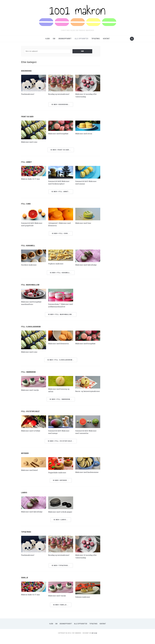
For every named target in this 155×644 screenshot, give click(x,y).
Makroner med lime (84, 223)
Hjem (47, 39)
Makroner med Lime (30, 142)
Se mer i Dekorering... (61, 104)
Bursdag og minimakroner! (60, 94)
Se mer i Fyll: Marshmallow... (61, 314)
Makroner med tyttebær (32, 433)
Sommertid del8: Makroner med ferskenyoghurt (60, 182)
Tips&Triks (96, 39)
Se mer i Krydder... (61, 485)
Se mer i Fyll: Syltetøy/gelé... (61, 443)
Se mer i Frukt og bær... (61, 150)
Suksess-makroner (84, 604)
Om (54, 39)
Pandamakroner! (29, 94)
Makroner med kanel (30, 472)
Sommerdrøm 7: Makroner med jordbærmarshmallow (60, 305)
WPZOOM (94, 640)
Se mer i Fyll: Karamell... (61, 273)
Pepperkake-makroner (58, 475)
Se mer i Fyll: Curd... (61, 233)
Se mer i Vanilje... (61, 612)
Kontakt (106, 39)
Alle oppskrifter (81, 39)
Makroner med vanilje (31, 390)
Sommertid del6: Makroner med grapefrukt (33, 224)
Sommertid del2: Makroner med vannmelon (87, 434)
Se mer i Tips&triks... (61, 572)
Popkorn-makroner (57, 264)
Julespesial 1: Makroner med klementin (59, 224)
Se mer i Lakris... (61, 527)
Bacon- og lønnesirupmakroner (85, 392)
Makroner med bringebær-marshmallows (33, 303)
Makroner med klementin (60, 343)
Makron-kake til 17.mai (31, 179)
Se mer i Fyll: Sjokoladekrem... (61, 360)
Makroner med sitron (85, 134)
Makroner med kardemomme (82, 476)
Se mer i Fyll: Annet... (61, 192)
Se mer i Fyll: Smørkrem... (61, 402)
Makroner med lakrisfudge (87, 265)
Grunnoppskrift (65, 39)
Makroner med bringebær (60, 134)
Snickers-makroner (30, 265)
